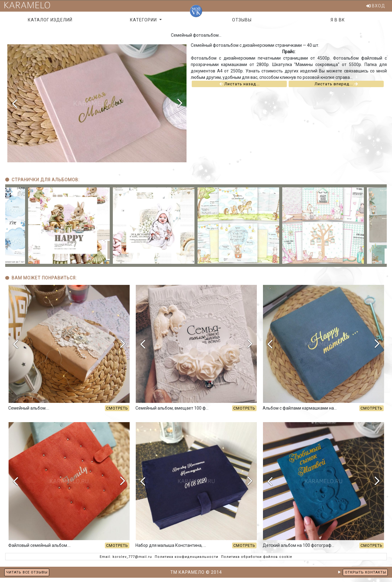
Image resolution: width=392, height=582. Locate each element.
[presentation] (14, 108)
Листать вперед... (336, 88)
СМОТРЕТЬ (117, 413)
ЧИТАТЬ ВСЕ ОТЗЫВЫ (27, 572)
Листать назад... (239, 88)
